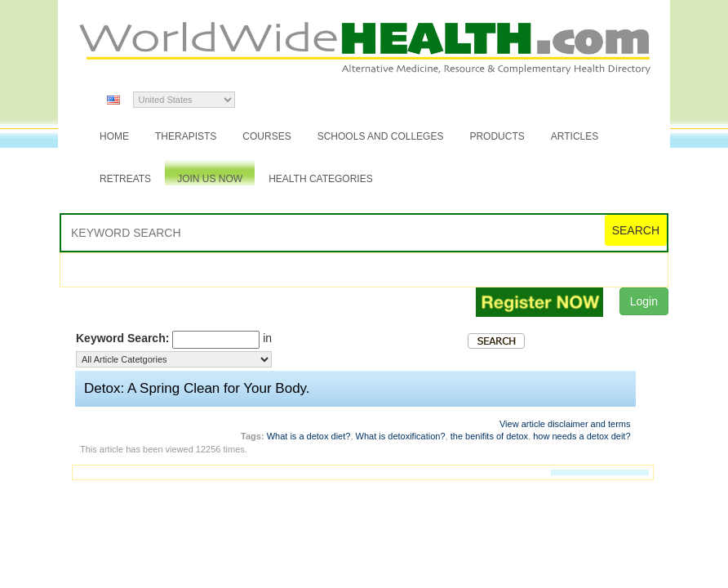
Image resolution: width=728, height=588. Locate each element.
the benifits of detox (489, 436)
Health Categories (321, 179)
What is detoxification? (401, 436)
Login (644, 301)
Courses (266, 136)
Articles (575, 136)
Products (497, 136)
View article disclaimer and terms (565, 424)
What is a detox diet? (309, 436)
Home (114, 136)
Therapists (186, 136)
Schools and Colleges (381, 136)
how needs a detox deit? (582, 436)
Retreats (125, 179)
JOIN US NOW (210, 179)
